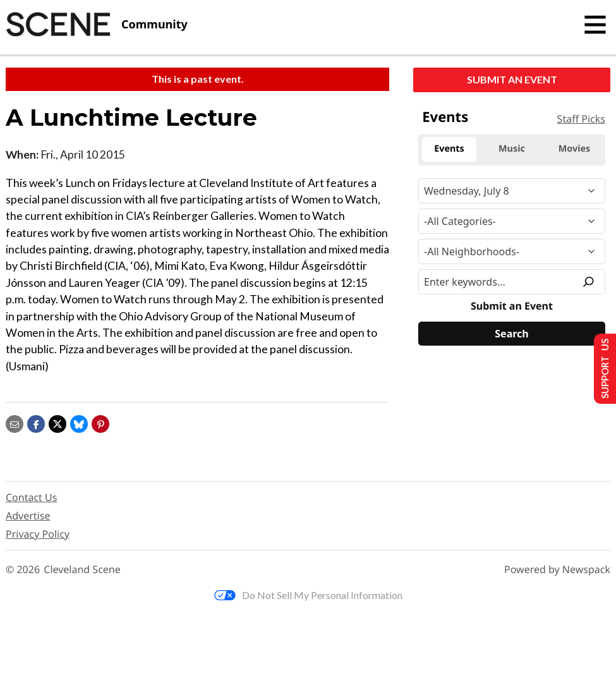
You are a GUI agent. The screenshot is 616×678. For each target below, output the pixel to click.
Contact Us (31, 497)
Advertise (28, 516)
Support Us (601, 368)
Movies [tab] (575, 149)
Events (445, 117)
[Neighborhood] (512, 251)
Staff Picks (581, 119)
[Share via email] (15, 422)
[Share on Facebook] (36, 422)
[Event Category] (512, 221)
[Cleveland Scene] (97, 25)
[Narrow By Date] (512, 191)
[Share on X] (57, 422)
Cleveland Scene (82, 570)
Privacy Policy (38, 534)
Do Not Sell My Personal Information (308, 595)
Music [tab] (512, 149)
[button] (100, 422)
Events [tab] (449, 149)
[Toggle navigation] (595, 25)
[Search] (512, 334)
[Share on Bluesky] (79, 422)
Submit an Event (512, 79)
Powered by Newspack (557, 570)
